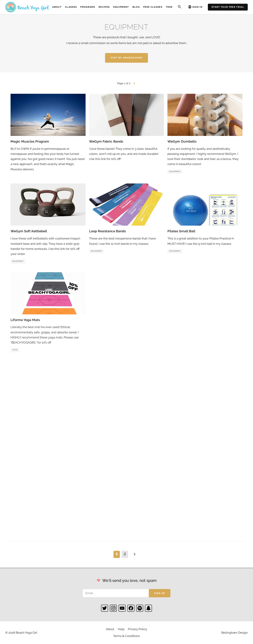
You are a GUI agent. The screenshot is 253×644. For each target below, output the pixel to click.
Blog (136, 7)
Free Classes (153, 7)
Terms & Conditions (126, 636)
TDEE (169, 7)
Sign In (197, 7)
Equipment (121, 7)
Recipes (104, 7)
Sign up (160, 593)
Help (121, 629)
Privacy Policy (137, 629)
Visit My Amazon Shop (126, 58)
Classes (71, 7)
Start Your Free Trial (228, 7)
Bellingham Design (235, 633)
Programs (88, 7)
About (57, 7)
